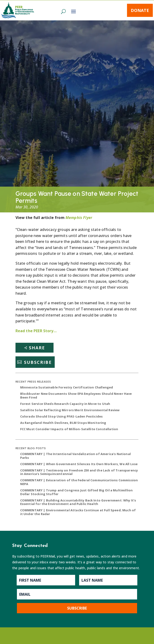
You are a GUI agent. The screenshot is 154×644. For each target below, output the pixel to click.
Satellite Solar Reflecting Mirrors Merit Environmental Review (70, 410)
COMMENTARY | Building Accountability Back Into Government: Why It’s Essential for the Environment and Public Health (78, 502)
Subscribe (38, 362)
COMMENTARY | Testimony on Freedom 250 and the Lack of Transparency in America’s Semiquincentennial (79, 472)
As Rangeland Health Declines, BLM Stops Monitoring (63, 423)
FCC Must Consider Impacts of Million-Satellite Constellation (69, 429)
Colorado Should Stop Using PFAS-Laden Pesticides (62, 416)
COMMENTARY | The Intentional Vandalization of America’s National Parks (75, 456)
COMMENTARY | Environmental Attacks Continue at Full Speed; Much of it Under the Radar (78, 512)
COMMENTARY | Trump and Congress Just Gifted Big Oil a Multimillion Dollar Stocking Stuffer (77, 492)
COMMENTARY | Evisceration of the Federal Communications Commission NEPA (79, 482)
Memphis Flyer (79, 218)
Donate (140, 10)
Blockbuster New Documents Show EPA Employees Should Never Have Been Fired (76, 395)
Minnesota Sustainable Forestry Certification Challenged (67, 387)
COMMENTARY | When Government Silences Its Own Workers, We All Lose (79, 464)
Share (37, 348)
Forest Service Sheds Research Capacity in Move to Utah (65, 404)
